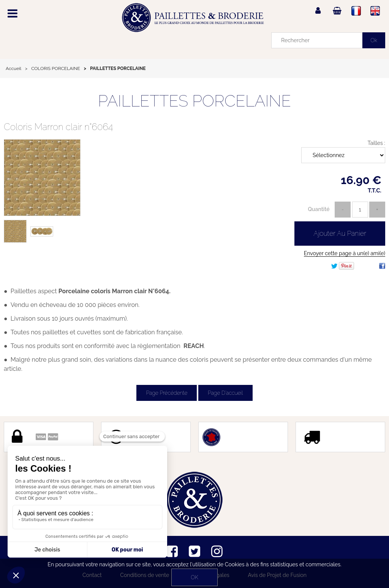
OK (194, 577)
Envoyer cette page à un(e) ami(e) (345, 253)
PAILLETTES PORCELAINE (194, 101)
